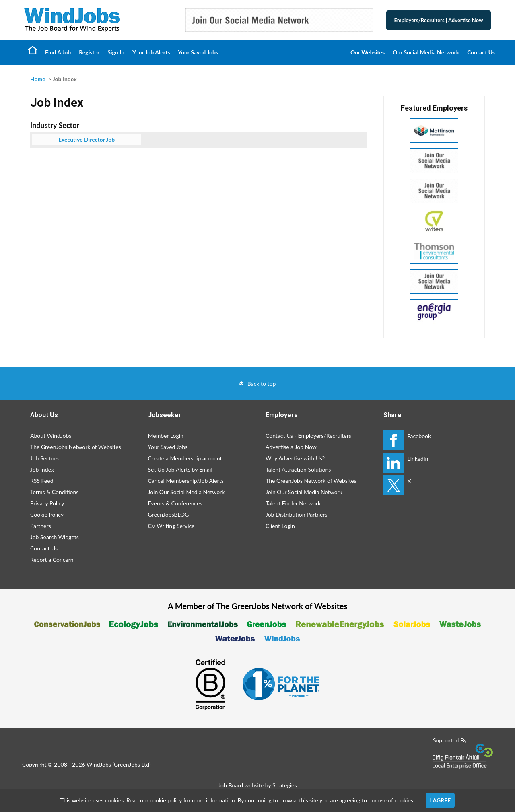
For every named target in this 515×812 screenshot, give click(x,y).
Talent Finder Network (293, 503)
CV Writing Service (171, 526)
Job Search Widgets (55, 537)
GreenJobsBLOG (169, 514)
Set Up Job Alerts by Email (180, 469)
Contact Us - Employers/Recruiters (308, 436)
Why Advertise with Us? (295, 458)
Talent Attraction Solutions (298, 469)
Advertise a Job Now (291, 447)
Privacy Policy (47, 503)
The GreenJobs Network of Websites (76, 447)
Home (33, 50)
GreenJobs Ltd (132, 764)
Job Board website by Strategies (257, 785)
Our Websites (368, 52)
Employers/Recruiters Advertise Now (439, 20)
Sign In (116, 52)
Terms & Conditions (54, 492)
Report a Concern (52, 560)
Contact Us (481, 52)
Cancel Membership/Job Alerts (186, 481)
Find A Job (58, 52)
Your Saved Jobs (198, 52)
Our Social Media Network (426, 52)
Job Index (42, 469)
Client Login (280, 526)
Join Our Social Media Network (186, 492)
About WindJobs (51, 436)
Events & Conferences (175, 503)
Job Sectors (44, 458)
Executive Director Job (87, 139)
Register (89, 52)
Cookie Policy (47, 514)
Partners (41, 526)
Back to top (262, 384)
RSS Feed (42, 481)
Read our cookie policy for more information (180, 800)
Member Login (166, 436)
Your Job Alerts (151, 52)
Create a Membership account (185, 458)
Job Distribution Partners (297, 514)
